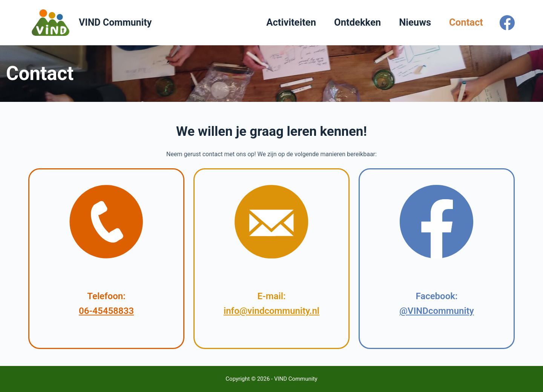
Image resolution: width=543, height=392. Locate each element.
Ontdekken (357, 22)
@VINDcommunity (436, 311)
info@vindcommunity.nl (271, 311)
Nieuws (415, 22)
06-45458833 (106, 311)
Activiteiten (291, 22)
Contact (466, 22)
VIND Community (115, 22)
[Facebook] (507, 23)
